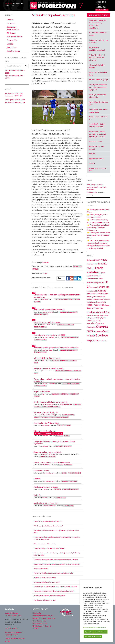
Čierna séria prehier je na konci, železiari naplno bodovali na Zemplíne (56, 560)
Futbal (35, 269)
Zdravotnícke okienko (70, 489)
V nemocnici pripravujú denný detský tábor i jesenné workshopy (54, 591)
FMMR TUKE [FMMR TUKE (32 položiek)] (94, 287)
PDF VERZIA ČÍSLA (102, 10)
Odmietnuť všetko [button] (101, 632)
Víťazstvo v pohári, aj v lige (98, 80)
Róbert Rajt (46, 425)
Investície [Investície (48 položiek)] (94, 291)
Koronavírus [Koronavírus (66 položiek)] (92, 294)
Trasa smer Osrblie (95, 141)
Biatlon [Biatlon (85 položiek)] (90, 268)
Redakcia (12, 47)
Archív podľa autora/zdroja (15, 102)
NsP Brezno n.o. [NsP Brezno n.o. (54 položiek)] (100, 297)
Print (61, 278)
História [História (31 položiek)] (89, 291)
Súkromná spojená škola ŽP (42, 616)
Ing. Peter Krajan (48, 350)
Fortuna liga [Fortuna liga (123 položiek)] (103, 287)
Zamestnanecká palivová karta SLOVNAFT (47, 582)
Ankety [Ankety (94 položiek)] (104, 260)
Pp (43, 361)
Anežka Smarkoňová (49, 454)
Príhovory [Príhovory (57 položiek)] (107, 305)
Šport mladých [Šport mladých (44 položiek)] (98, 331)
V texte (45, 489)
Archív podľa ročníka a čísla (15, 100)
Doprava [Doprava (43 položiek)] (102, 273)
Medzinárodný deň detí (41, 569)
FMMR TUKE (46, 465)
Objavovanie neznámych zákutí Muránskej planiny (49, 596)
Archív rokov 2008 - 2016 (14, 96)
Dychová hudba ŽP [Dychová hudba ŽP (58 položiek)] (94, 276)
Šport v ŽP (12, 40)
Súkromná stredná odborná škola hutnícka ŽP (51, 417)
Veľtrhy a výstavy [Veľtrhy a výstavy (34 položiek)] (92, 318)
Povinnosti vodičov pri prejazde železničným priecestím (97, 58)
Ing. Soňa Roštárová (49, 384)
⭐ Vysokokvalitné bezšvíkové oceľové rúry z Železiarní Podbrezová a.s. (98, 228)
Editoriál (92, 163)
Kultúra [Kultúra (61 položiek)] (99, 294)
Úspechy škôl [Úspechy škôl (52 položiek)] (91, 327)
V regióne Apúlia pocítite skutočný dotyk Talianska (49, 548)
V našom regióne (74, 473)
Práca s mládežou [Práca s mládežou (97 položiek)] (95, 305)
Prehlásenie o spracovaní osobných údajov (14, 634)
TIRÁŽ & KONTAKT (12, 628)
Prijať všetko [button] (89, 632)
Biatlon (10, 20)
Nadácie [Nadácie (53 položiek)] (105, 294)
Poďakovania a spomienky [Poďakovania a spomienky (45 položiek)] (98, 302)
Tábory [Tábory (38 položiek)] (106, 315)
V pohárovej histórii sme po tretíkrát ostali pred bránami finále (53, 573)
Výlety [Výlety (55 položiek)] (99, 318)
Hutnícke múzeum (39, 621)
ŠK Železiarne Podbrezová (42, 626)
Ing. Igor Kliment (48, 312)
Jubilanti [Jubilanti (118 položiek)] (102, 291)
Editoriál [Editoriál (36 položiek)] (101, 279)
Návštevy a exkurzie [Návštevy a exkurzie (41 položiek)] (93, 299)
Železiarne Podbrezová (13, 28)
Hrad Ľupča (37, 613)
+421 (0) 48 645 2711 (13, 616)
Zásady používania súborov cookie (94, 628)
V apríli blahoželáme (96, 159)
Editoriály (73, 481)
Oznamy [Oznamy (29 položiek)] (101, 300)
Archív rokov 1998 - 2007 (14, 93)
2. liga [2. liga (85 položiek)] (90, 260)
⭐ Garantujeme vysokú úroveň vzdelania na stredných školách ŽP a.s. (99, 235)
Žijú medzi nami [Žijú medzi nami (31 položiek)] (102, 341)
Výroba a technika (41, 314)
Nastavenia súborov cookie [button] (93, 636)
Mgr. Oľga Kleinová (48, 473)
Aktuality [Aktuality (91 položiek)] (96, 260)
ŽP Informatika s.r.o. (40, 623)
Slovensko (68, 465)
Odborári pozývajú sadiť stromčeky (45, 544)
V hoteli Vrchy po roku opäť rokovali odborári (48, 521)
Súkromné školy (15, 37)
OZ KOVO (11, 23)
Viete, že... (92, 154)
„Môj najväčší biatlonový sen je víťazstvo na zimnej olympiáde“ (98, 87)
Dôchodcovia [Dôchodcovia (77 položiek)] (92, 278)
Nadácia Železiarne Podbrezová (44, 618)
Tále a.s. (35, 629)
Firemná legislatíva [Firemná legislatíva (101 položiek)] (96, 282)
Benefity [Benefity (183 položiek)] (102, 264)
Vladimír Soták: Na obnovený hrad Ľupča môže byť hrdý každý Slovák (55, 587)
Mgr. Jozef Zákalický (49, 415)
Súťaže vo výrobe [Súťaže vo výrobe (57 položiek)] (93, 315)
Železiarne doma (40, 327)
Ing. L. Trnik (46, 325)
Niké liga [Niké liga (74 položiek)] (91, 297)
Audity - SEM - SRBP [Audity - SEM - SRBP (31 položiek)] (92, 264)
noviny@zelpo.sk (11, 613)
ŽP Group (12, 33)
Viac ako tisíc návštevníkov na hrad (45, 600)
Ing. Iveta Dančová (48, 337)
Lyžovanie (68, 446)
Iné (65, 498)
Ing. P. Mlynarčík (48, 404)
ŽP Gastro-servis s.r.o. (49, 506)
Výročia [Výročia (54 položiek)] (90, 321)
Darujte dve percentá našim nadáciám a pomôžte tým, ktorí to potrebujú (57, 564)
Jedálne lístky (14, 51)
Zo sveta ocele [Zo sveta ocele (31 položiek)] (101, 323)
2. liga (45, 273)
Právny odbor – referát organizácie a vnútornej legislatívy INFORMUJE (97, 134)
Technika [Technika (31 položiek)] (102, 315)
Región (11, 44)
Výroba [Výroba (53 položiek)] (104, 318)
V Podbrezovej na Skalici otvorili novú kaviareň (48, 526)
